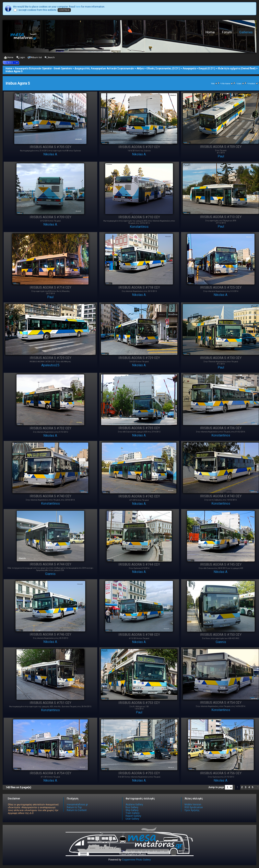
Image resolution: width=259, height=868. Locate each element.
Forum (227, 32)
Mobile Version (193, 805)
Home (210, 32)
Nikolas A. (50, 154)
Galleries (246, 32)
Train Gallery (133, 813)
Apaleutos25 (50, 365)
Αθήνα (140, 69)
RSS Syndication (194, 807)
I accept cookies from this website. (37, 10)
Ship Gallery (132, 810)
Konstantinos (139, 227)
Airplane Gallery (134, 805)
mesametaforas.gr (77, 805)
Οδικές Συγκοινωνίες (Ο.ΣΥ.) (163, 69)
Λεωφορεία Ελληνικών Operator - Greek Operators (43, 69)
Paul (221, 156)
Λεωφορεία (189, 69)
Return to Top (74, 807)
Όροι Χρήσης (192, 810)
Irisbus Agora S (14, 71)
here (78, 7)
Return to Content (77, 810)
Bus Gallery (132, 807)
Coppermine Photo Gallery (136, 860)
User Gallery (132, 819)
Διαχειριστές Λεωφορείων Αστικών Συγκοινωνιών (104, 69)
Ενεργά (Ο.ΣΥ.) (207, 69)
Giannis (50, 574)
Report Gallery (133, 816)
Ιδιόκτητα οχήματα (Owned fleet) (237, 69)
